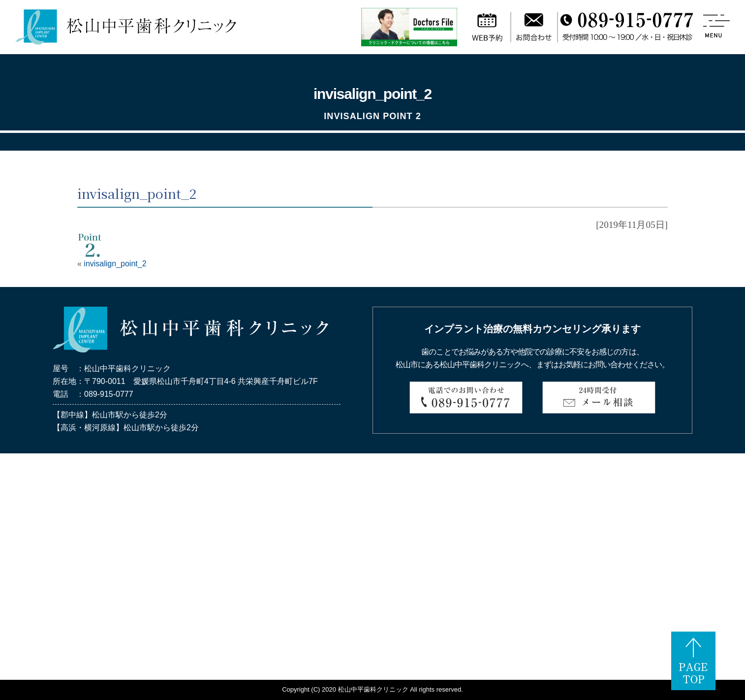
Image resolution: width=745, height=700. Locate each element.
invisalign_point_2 (115, 264)
